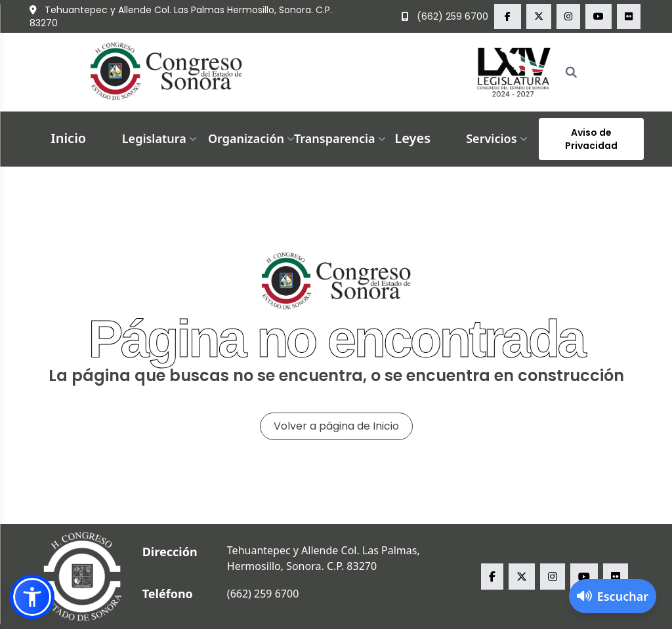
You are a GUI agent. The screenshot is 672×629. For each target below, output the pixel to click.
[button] (32, 597)
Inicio (68, 138)
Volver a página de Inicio (336, 426)
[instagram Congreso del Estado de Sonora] (568, 16)
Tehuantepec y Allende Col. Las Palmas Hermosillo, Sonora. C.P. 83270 (181, 16)
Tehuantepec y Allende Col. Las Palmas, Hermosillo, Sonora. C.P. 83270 (324, 558)
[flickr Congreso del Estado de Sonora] (629, 16)
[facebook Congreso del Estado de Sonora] (508, 16)
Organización (253, 138)
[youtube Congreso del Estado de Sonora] (598, 16)
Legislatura (161, 138)
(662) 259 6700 (445, 16)
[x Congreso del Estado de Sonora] (539, 16)
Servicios (498, 138)
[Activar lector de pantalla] (613, 596)
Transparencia (341, 138)
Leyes (412, 138)
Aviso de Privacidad (591, 139)
